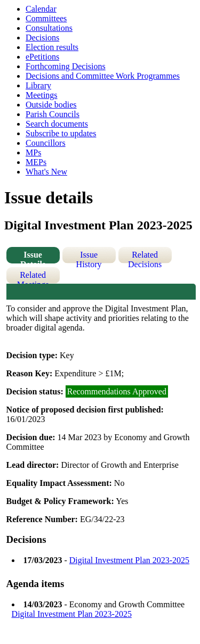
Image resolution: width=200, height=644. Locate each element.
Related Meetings (33, 277)
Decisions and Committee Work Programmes (103, 76)
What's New (46, 172)
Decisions (42, 38)
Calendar (41, 9)
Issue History (89, 257)
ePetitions (42, 57)
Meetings (42, 95)
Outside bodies (51, 105)
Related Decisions (145, 257)
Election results (52, 47)
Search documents (57, 124)
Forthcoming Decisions (66, 66)
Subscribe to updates (61, 133)
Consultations (49, 28)
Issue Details (33, 257)
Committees (46, 18)
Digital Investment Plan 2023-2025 (129, 560)
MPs (33, 152)
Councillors (46, 143)
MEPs (36, 162)
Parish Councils (53, 114)
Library (38, 85)
